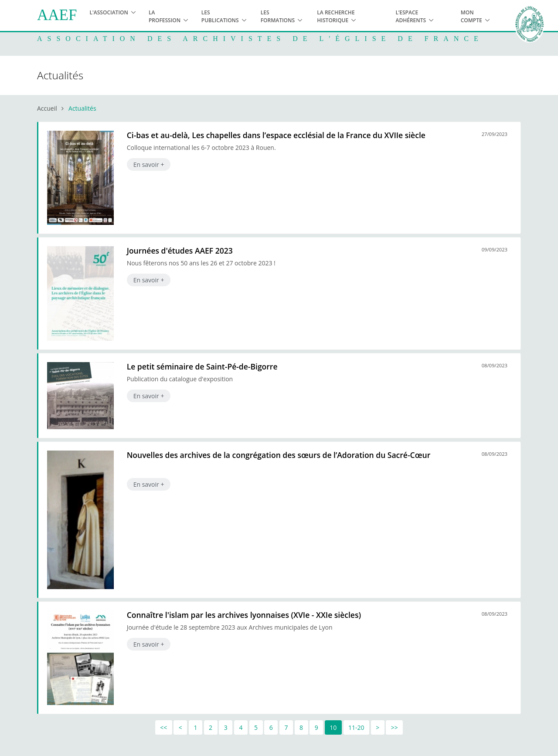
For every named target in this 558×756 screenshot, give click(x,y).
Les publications (220, 16)
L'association (109, 12)
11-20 (356, 727)
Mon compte (471, 16)
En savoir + (149, 164)
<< (163, 727)
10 (333, 727)
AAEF (57, 15)
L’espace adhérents (411, 16)
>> (395, 727)
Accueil (47, 108)
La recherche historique (336, 16)
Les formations (278, 16)
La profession (165, 16)
